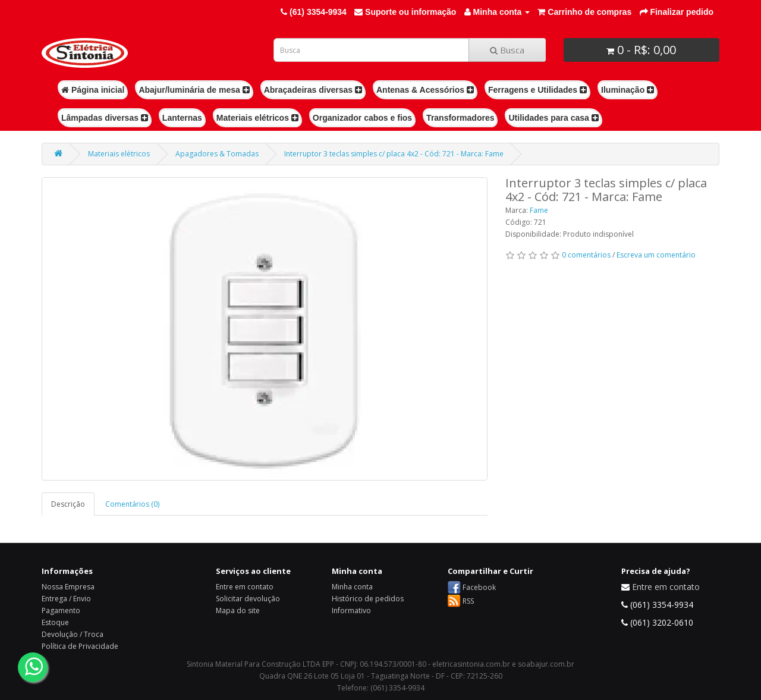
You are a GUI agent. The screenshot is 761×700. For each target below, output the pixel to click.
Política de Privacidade (80, 646)
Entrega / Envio (66, 599)
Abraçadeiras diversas (313, 90)
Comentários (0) (132, 504)
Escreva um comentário (656, 255)
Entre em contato (245, 587)
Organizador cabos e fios (362, 118)
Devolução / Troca (73, 634)
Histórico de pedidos (368, 599)
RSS (468, 601)
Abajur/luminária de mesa (194, 90)
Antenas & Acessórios (425, 90)
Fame (539, 210)
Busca (507, 50)
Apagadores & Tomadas (217, 154)
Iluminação (628, 90)
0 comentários (586, 255)
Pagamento (61, 610)
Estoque (55, 622)
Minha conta (352, 587)
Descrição (68, 504)
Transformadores (460, 118)
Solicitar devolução (248, 599)
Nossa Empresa (68, 587)
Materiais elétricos (257, 118)
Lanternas (182, 118)
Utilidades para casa (553, 118)
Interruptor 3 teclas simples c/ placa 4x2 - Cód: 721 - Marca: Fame (394, 154)
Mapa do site (238, 610)
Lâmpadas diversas (105, 118)
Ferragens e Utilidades (537, 90)
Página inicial (93, 90)
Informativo (351, 610)
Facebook (479, 587)
